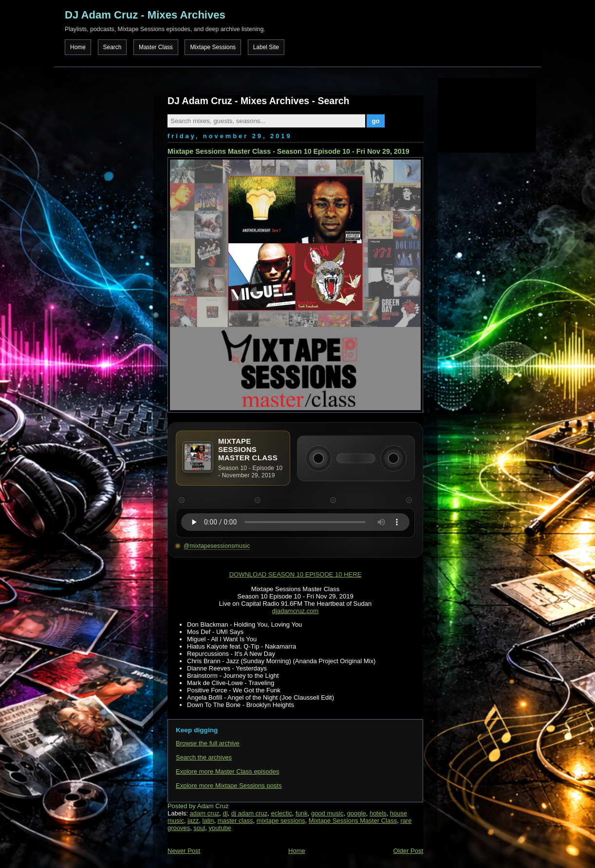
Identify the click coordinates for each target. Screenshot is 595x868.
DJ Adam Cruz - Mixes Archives (145, 15)
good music (327, 813)
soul (199, 828)
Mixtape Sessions (213, 47)
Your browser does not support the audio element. (295, 522)
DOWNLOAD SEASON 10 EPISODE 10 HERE (296, 574)
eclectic (282, 813)
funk (302, 813)
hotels (378, 813)
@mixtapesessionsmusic (217, 546)
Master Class (156, 47)
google (357, 813)
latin (208, 821)
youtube (220, 828)
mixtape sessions (281, 821)
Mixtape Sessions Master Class (353, 821)
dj (225, 813)
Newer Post (184, 851)
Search (112, 47)
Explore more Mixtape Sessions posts (229, 786)
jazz (193, 821)
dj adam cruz (249, 813)
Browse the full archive (208, 743)
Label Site (266, 47)
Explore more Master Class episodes (227, 771)
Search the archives (204, 757)
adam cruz (205, 813)
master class (235, 821)
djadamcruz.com (295, 611)
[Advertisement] (486, 114)
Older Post (408, 851)
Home (78, 47)
